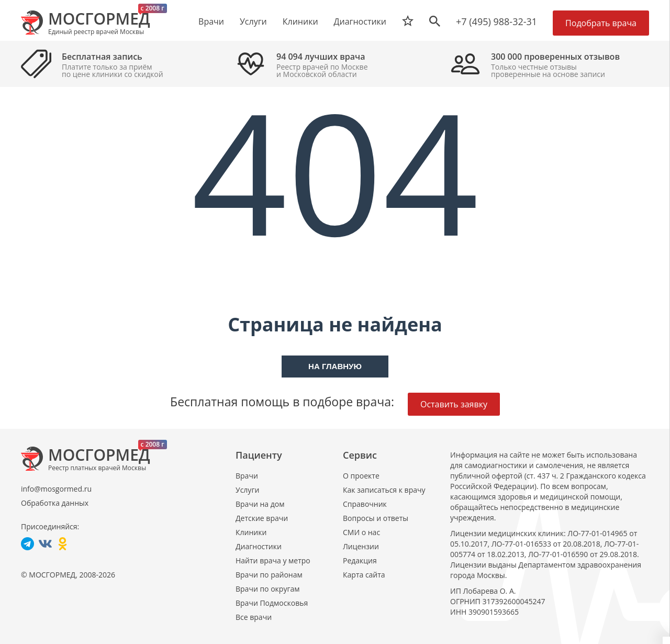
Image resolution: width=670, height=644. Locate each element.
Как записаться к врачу (384, 490)
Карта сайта (364, 575)
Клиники (251, 532)
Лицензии (361, 546)
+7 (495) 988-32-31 (496, 21)
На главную (335, 366)
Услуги (247, 490)
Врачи (247, 476)
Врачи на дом (260, 504)
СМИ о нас (361, 532)
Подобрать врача (601, 23)
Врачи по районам (269, 575)
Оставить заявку (454, 404)
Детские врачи (262, 518)
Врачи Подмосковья (272, 603)
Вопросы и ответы (376, 518)
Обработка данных (55, 503)
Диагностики (360, 21)
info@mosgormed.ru (56, 489)
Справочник (365, 504)
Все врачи (254, 617)
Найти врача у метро (273, 560)
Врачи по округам (267, 589)
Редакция (360, 560)
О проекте (361, 476)
